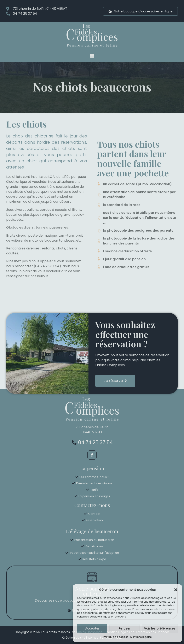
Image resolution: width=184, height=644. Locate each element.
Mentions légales (141, 637)
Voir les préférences (160, 628)
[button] (176, 590)
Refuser (125, 628)
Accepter (92, 628)
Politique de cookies (116, 637)
